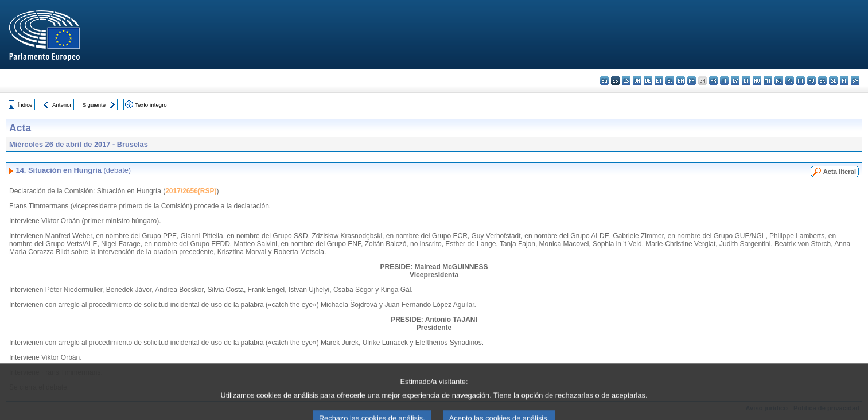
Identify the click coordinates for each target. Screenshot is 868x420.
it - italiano (724, 81)
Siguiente (94, 105)
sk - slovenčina (822, 81)
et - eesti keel (659, 81)
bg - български (604, 81)
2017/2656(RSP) (191, 191)
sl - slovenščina (833, 81)
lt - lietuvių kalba (746, 81)
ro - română (811, 81)
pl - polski (790, 81)
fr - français (692, 81)
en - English (681, 81)
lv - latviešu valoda (735, 81)
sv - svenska (855, 81)
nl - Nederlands (779, 81)
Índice (25, 105)
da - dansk (637, 81)
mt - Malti (768, 81)
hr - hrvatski (713, 81)
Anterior (62, 105)
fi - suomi (844, 81)
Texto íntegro (151, 105)
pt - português (801, 81)
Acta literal (840, 172)
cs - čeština (626, 81)
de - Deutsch (648, 81)
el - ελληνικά (670, 81)
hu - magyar (757, 81)
